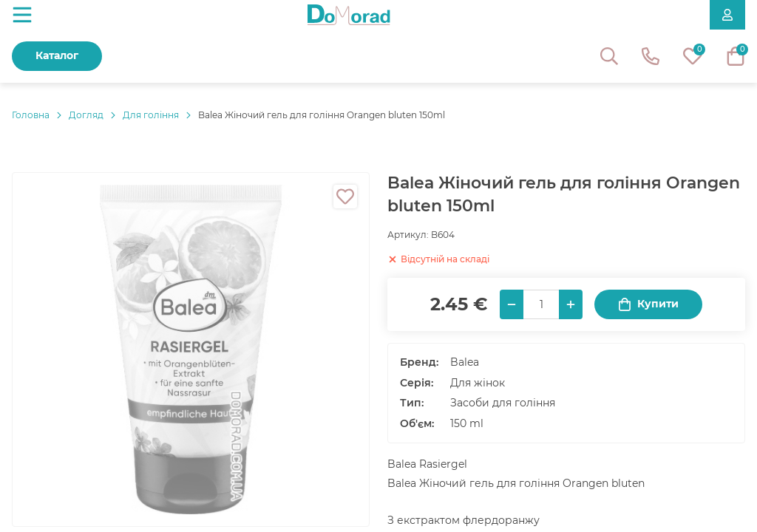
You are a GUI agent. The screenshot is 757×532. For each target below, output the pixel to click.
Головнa (31, 115)
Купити (648, 304)
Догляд (86, 115)
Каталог (57, 55)
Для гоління (151, 115)
